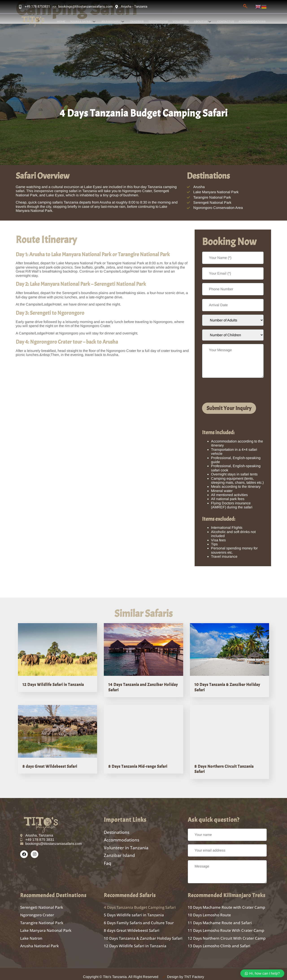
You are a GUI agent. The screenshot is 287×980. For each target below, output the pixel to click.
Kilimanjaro (115, 21)
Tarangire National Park (42, 919)
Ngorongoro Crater (37, 912)
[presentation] (236, 390)
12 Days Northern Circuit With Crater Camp (227, 933)
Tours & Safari (85, 21)
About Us (203, 21)
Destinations (160, 21)
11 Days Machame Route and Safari (220, 919)
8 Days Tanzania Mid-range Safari (138, 765)
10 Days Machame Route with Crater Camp (226, 905)
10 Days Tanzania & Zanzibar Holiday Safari (143, 933)
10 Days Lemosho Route (209, 912)
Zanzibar (139, 21)
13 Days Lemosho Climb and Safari (219, 941)
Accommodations (252, 21)
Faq (108, 858)
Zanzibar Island (119, 851)
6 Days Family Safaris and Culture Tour (139, 919)
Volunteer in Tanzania (126, 844)
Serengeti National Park (42, 905)
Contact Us (226, 21)
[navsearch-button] (245, 7)
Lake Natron (31, 933)
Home (64, 21)
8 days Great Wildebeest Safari (50, 765)
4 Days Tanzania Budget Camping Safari (140, 905)
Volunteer (182, 21)
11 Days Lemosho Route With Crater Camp (226, 926)
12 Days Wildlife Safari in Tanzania (53, 685)
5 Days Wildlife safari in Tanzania (134, 912)
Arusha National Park (39, 941)
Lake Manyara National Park (46, 926)
